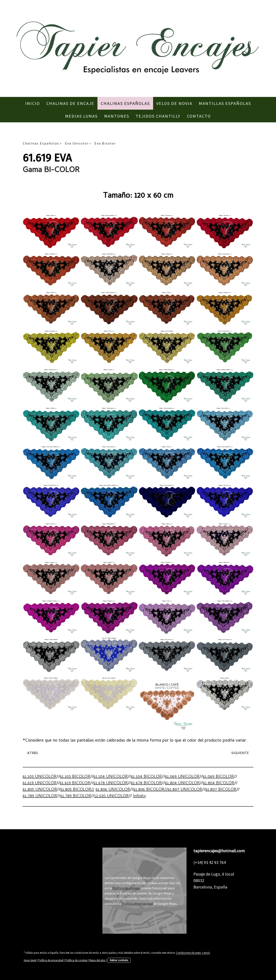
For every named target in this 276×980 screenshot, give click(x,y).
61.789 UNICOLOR (40, 796)
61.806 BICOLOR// (150, 790)
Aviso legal (30, 960)
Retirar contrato (119, 960)
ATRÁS (33, 753)
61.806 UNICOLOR (113, 790)
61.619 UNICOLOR (40, 783)
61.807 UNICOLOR (185, 790)
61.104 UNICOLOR (111, 777)
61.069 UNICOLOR (182, 777)
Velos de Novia (174, 103)
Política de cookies (126, 888)
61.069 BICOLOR (218, 777)
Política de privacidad (137, 904)
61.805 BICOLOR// (77, 790)
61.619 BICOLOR (75, 783)
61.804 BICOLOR (219, 783)
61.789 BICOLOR (76, 796)
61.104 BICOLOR (146, 777)
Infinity (140, 796)
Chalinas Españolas (125, 103)
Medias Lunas (81, 116)
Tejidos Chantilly (158, 116)
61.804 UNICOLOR (182, 783)
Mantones (117, 116)
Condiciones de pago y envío (193, 953)
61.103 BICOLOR (75, 777)
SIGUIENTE (240, 753)
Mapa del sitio (97, 960)
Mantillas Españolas (225, 103)
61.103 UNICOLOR (40, 777)
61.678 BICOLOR (146, 783)
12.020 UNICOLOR (111, 796)
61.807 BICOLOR (221, 790)
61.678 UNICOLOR (111, 783)
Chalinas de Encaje (70, 103)
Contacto (199, 116)
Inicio (33, 103)
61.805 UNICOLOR (40, 790)
